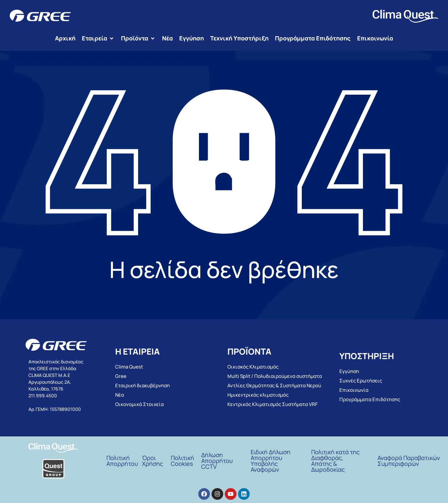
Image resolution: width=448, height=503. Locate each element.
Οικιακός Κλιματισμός (253, 367)
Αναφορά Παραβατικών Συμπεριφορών (409, 461)
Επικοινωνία (354, 390)
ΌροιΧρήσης (153, 461)
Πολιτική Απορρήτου (122, 461)
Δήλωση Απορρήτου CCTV (217, 461)
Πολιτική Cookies (182, 461)
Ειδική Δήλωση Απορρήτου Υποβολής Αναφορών (271, 461)
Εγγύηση (349, 371)
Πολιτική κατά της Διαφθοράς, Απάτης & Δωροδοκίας (335, 461)
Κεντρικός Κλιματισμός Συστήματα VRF (273, 404)
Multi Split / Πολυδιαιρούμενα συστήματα (275, 376)
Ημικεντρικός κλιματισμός (258, 395)
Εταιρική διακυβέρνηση (142, 385)
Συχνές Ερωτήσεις (361, 381)
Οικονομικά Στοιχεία (139, 404)
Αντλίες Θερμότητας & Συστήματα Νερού (274, 385)
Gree (121, 376)
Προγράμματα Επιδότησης (370, 399)
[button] (98, 38)
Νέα (120, 395)
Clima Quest (129, 367)
